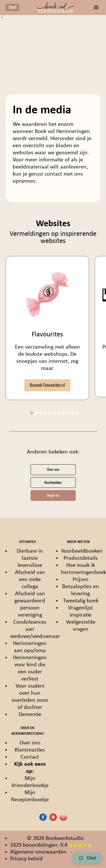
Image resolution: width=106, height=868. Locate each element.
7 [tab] (59, 413)
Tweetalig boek (81, 601)
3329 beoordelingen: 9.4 (51, 845)
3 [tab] (41, 413)
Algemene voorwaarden (38, 852)
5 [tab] (50, 413)
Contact (30, 757)
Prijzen (81, 580)
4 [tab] (45, 413)
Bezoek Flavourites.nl (47, 385)
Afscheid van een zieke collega (30, 580)
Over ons (53, 470)
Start (12, 7)
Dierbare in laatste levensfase (30, 558)
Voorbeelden (53, 483)
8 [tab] (63, 413)
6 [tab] (54, 413)
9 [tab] (68, 413)
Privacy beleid (26, 859)
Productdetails (81, 558)
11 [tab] (77, 413)
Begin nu (53, 495)
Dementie (30, 715)
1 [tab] (32, 413)
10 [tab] (72, 413)
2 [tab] (36, 413)
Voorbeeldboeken (82, 551)
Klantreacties (30, 750)
